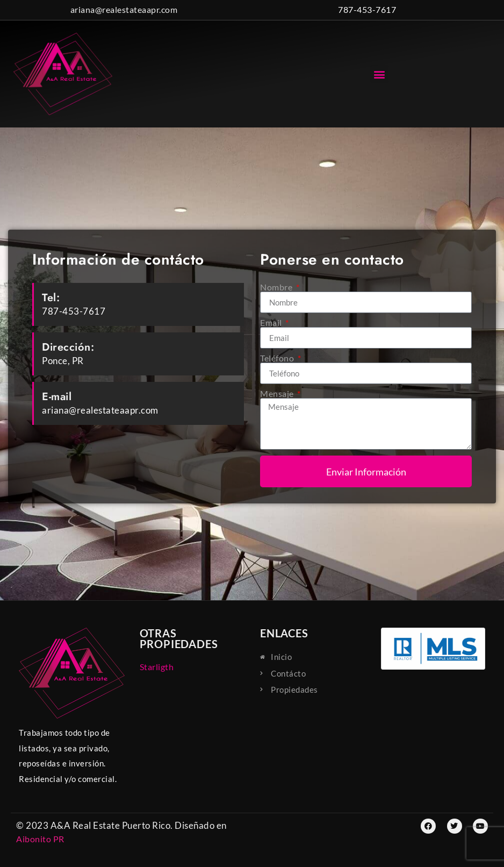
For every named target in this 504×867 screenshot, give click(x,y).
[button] (379, 74)
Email (272, 323)
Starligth (157, 667)
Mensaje (278, 394)
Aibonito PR (40, 839)
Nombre (277, 287)
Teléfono (278, 358)
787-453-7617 (367, 9)
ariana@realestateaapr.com (124, 9)
